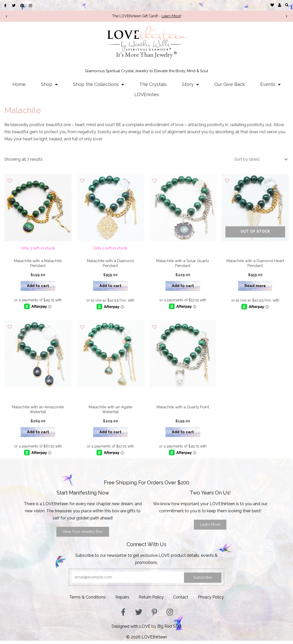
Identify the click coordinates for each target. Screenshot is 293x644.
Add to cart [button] (38, 287)
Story (190, 84)
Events (270, 84)
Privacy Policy (212, 601)
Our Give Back (230, 84)
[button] (287, 5)
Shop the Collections (98, 84)
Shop (49, 84)
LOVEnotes (147, 94)
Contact (181, 601)
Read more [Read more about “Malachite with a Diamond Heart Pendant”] (255, 287)
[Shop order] (260, 159)
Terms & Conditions (86, 601)
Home (19, 84)
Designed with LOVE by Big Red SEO (146, 630)
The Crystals (153, 84)
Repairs (122, 601)
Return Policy (151, 601)
